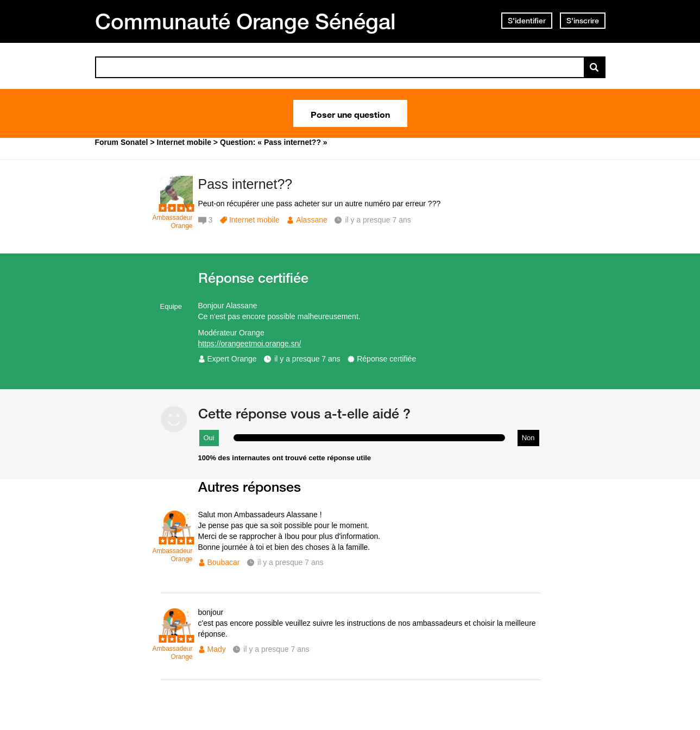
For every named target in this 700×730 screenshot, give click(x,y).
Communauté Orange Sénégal (245, 21)
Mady (217, 649)
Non (528, 438)
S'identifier (527, 21)
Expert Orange (232, 359)
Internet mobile (254, 220)
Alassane (312, 220)
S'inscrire (583, 21)
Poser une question (350, 113)
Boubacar (224, 562)
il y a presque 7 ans (307, 359)
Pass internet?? (245, 184)
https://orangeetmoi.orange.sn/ (250, 344)
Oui (209, 438)
